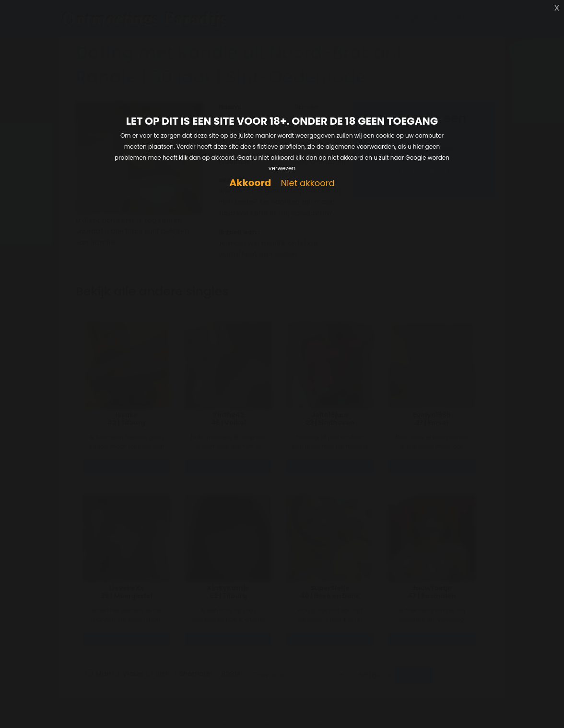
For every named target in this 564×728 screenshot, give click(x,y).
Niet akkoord (307, 183)
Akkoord (250, 183)
